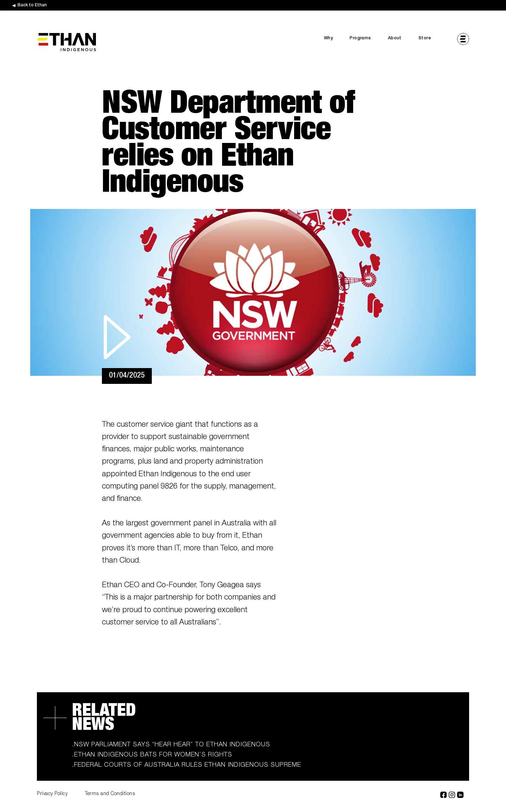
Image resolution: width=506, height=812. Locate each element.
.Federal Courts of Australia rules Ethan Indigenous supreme (187, 765)
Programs (360, 38)
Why (328, 38)
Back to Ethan (32, 5)
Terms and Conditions (110, 794)
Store (425, 38)
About (395, 38)
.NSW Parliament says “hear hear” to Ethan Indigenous (171, 745)
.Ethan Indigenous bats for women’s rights (152, 755)
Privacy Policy (52, 794)
